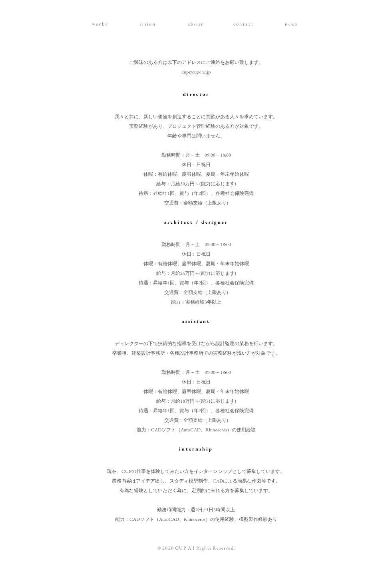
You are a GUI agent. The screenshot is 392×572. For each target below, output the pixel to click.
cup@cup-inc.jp (196, 72)
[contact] (245, 24)
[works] (101, 24)
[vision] (149, 24)
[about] (197, 24)
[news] (293, 24)
